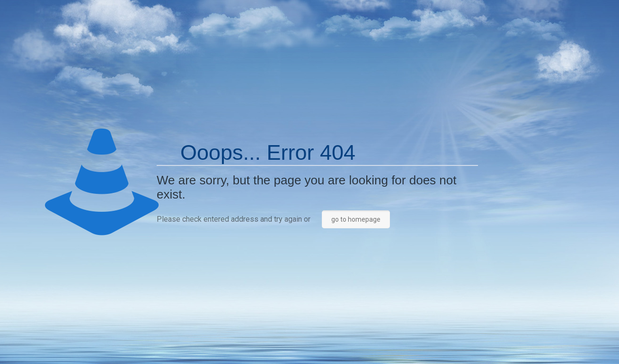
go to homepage (356, 219)
